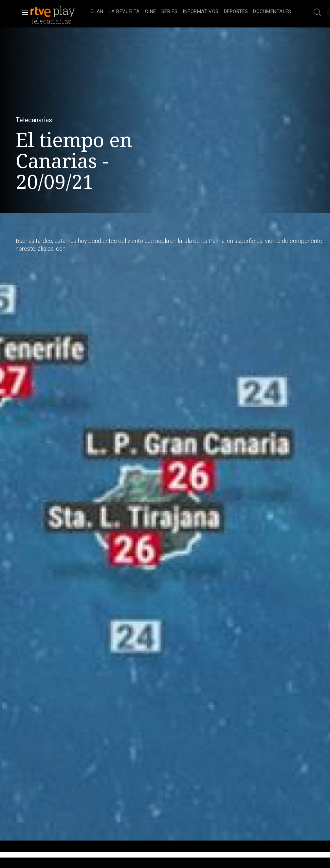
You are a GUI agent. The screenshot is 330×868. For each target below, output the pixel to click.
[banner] (59, 12)
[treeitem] (97, 12)
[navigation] (191, 12)
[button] (23, 12)
